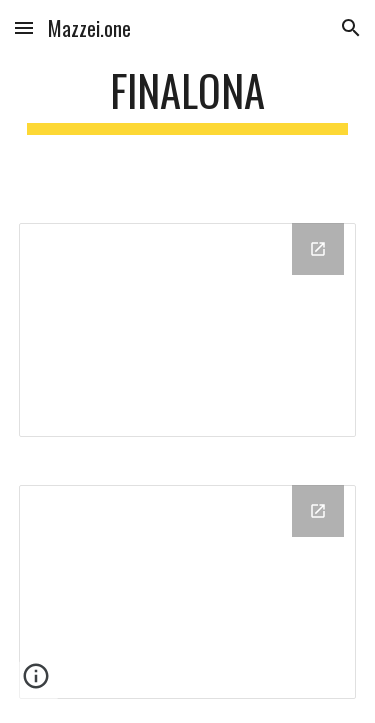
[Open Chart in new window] (318, 249)
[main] (188, 99)
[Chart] (188, 330)
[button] (24, 27)
